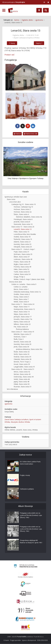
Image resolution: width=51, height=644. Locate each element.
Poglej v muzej (25, 476)
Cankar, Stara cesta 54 (22, 274)
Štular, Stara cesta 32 (22, 352)
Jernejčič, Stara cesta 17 (23, 317)
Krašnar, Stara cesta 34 (22, 357)
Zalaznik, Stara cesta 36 (23, 359)
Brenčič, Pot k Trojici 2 (22, 362)
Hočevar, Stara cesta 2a (23, 212)
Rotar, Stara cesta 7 (21, 299)
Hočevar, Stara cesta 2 (22, 209)
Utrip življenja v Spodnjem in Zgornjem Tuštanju (26, 179)
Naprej (39, 43)
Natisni (17, 134)
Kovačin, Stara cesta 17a (23, 319)
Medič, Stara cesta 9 (21, 302)
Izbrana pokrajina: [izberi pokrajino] (14, 2)
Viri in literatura (12, 389)
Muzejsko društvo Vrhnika (20, 422)
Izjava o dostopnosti (29, 640)
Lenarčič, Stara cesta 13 (23, 229)
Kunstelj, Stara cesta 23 (22, 244)
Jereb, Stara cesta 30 (21, 347)
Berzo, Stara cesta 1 (21, 289)
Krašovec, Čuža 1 (20, 337)
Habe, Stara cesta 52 (21, 269)
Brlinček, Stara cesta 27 (22, 334)
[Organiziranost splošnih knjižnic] (25, 575)
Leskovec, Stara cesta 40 (23, 259)
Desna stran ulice (16, 282)
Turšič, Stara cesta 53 (22, 272)
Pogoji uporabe (15, 640)
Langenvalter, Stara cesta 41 (24, 367)
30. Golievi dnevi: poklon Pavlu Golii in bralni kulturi (31, 463)
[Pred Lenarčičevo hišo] (25, 106)
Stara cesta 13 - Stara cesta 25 (23, 227)
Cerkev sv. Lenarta (21, 287)
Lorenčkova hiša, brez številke (25, 234)
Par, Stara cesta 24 (21, 327)
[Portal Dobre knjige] (25, 619)
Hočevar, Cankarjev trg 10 (23, 207)
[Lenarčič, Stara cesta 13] (25, 77)
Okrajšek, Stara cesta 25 (23, 247)
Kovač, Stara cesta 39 (22, 364)
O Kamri (6, 640)
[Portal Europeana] (26, 584)
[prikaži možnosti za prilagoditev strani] (44, 2)
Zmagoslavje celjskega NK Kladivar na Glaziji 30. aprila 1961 (30, 543)
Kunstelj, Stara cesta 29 (22, 344)
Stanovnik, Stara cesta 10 (23, 224)
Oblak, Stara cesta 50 (22, 384)
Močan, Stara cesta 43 (22, 374)
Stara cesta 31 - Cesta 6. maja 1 (23, 249)
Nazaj (12, 43)
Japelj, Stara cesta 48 (21, 382)
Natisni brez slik (31, 134)
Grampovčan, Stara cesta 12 (24, 309)
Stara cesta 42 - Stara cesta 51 (23, 369)
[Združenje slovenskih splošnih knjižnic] (26, 602)
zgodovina (8, 404)
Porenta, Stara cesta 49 (22, 267)
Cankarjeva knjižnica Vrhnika (29, 38)
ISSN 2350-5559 (42, 640)
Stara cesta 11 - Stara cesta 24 (23, 304)
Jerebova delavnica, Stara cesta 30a (29, 349)
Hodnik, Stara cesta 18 (22, 237)
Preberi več (9, 55)
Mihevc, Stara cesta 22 (22, 324)
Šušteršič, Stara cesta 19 (23, 239)
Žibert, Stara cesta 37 (22, 257)
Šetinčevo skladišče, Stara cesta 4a (29, 217)
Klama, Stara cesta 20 (22, 322)
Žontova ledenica (22, 329)
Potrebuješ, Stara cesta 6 (23, 219)
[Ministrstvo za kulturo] (26, 566)
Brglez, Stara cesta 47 (22, 264)
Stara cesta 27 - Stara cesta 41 (23, 332)
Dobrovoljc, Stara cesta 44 (24, 377)
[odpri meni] (4, 10)
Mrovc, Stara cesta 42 (22, 372)
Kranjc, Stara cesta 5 (21, 297)
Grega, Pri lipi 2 (19, 277)
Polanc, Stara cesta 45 (22, 262)
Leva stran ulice (15, 202)
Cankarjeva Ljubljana (27, 489)
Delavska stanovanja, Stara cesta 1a (27, 292)
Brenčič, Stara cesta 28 (22, 342)
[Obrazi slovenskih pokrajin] (26, 610)
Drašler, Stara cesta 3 (22, 294)
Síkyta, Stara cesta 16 (22, 314)
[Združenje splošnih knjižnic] (26, 628)
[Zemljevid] (39, 10)
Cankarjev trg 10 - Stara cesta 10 (24, 204)
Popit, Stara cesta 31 (21, 252)
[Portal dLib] (25, 593)
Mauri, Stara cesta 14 (22, 312)
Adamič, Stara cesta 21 (22, 242)
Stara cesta (11, 199)
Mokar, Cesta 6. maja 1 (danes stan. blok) (29, 279)
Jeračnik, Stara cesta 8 (22, 222)
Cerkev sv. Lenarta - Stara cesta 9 (24, 284)
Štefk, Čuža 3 (19, 339)
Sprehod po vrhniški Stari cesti (16, 197)
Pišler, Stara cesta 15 (21, 232)
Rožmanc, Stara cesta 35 (23, 254)
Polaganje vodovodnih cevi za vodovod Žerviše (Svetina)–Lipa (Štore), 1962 (31, 516)
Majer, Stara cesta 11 (22, 307)
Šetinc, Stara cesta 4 (21, 214)
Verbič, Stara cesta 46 (22, 379)
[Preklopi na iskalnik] (46, 10)
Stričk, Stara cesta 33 (21, 354)
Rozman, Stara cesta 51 (23, 387)
